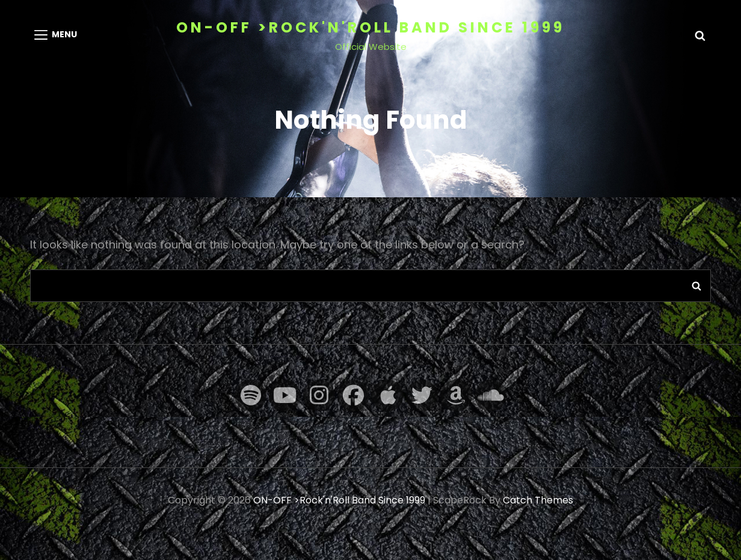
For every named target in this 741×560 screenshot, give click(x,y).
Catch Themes (538, 500)
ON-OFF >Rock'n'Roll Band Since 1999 (370, 27)
